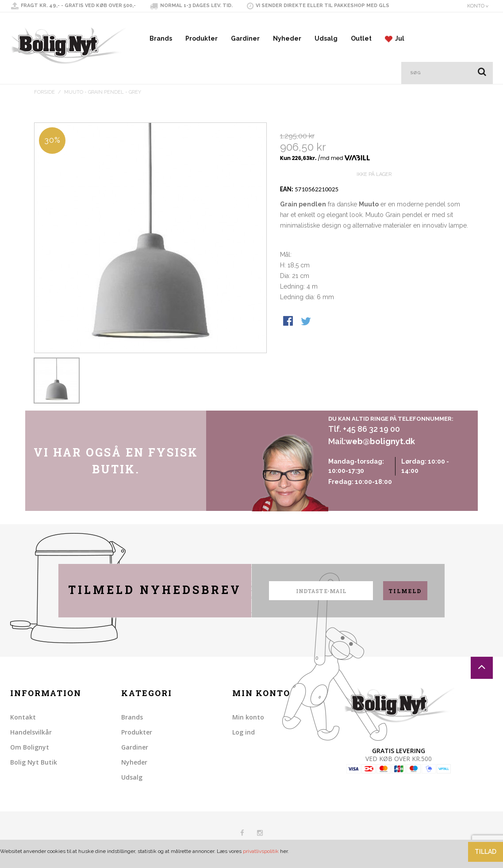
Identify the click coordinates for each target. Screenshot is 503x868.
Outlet (361, 38)
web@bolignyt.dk (380, 441)
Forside (44, 92)
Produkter (202, 38)
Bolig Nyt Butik (34, 762)
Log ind (244, 732)
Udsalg (326, 38)
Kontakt (23, 717)
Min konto (248, 717)
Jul (395, 39)
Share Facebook (289, 354)
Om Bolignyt (30, 747)
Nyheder (287, 38)
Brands (161, 38)
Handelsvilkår (31, 732)
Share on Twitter (307, 354)
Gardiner (245, 38)
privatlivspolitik (261, 851)
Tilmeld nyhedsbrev (155, 590)
